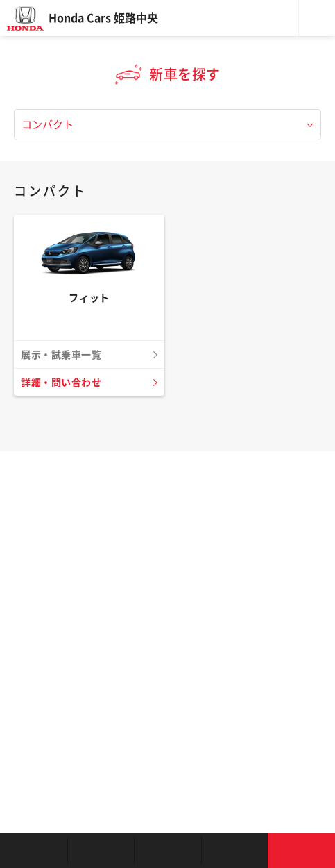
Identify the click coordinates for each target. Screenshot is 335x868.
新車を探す (101, 851)
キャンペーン (235, 851)
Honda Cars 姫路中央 (103, 18)
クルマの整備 (167, 851)
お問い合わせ (301, 851)
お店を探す (34, 851)
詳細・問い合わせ (61, 383)
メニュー (317, 18)
